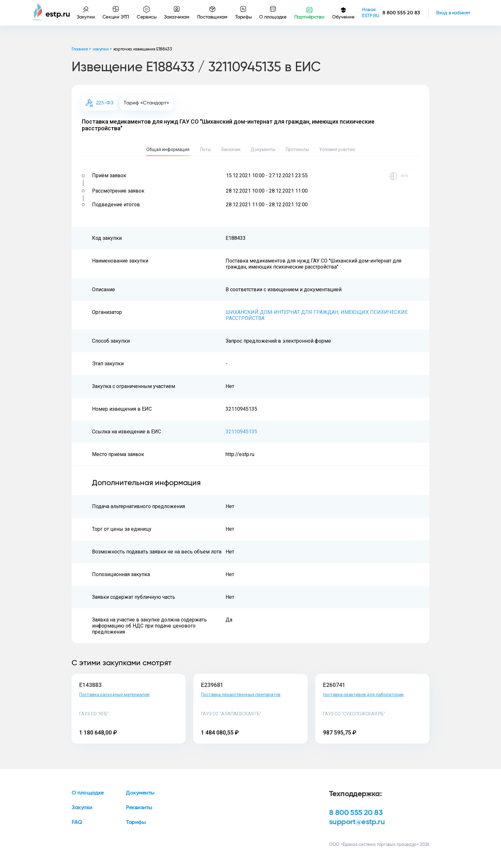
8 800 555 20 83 (356, 813)
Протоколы (297, 149)
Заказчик (231, 149)
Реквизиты (139, 808)
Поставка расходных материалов (114, 695)
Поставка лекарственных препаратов (241, 695)
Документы (263, 149)
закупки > (102, 49)
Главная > (81, 49)
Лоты (205, 149)
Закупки (82, 808)
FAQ (77, 822)
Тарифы (136, 822)
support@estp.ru (357, 822)
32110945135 (241, 432)
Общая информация (168, 149)
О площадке (88, 793)
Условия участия (337, 149)
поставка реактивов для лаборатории (363, 695)
